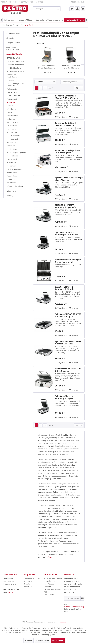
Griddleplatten (13, 116)
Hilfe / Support (50, 584)
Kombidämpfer (13, 149)
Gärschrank (11, 109)
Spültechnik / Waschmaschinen (13, 48)
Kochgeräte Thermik (14, 54)
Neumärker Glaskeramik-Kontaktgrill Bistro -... (71, 67)
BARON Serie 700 (14, 58)
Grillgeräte (11, 119)
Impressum (28, 587)
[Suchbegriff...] (47, 9)
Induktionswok (13, 139)
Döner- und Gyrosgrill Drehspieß (15, 85)
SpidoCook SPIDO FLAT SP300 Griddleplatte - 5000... (68, 343)
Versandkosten (61, 622)
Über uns (48, 587)
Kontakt (27, 584)
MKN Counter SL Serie (15, 71)
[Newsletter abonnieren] (82, 598)
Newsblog (10, 196)
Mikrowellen (12, 162)
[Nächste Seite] (40, 88)
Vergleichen (61, 117)
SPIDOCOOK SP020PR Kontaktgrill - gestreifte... (67, 206)
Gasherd (10, 112)
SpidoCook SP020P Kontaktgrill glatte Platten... (69, 179)
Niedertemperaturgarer (16, 169)
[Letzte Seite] (45, 88)
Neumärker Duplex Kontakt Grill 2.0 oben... (68, 370)
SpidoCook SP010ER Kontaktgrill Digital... (65, 397)
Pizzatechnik (12, 176)
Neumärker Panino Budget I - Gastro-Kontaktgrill (68, 261)
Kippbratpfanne (13, 156)
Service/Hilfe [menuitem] (78, 2)
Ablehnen (29, 640)
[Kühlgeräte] (9, 20)
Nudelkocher (12, 173)
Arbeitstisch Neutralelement (13, 76)
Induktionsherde (13, 136)
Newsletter (28, 581)
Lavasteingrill (12, 159)
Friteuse (10, 106)
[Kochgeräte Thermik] (75, 20)
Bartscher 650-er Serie (16, 61)
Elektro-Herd (12, 92)
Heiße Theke (12, 129)
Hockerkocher (12, 132)
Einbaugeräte (12, 89)
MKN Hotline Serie (14, 68)
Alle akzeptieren (42, 640)
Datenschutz (49, 595)
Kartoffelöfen (12, 142)
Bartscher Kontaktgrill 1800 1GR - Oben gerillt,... (68, 152)
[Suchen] (58, 9)
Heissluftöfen (12, 126)
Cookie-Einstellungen (32, 578)
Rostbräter (11, 179)
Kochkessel (11, 146)
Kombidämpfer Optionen (17, 152)
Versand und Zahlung (52, 589)
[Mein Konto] (77, 9)
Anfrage (49, 557)
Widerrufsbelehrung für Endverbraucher (53, 580)
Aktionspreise (11, 191)
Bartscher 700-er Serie (16, 65)
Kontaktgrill (12, 102)
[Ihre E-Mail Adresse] (72, 598)
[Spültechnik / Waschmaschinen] (49, 20)
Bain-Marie (11, 80)
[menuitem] (47, 9)
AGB (46, 592)
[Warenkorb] (83, 9)
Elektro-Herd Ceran (14, 96)
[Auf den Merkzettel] (74, 117)
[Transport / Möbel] (25, 20)
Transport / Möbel (13, 43)
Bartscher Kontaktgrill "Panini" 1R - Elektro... (65, 124)
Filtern (40, 82)
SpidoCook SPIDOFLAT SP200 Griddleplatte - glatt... (68, 315)
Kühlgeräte (10, 38)
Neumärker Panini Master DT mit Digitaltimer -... (47, 67)
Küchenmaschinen (13, 33)
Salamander (12, 183)
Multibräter (11, 166)
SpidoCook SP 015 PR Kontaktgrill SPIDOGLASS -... (68, 233)
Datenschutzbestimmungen (75, 607)
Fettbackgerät (12, 99)
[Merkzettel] (72, 9)
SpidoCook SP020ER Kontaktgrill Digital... (65, 288)
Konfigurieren (58, 640)
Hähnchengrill (12, 122)
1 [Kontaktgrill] (36, 88)
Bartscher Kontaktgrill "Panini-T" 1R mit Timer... (67, 97)
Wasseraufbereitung (15, 186)
